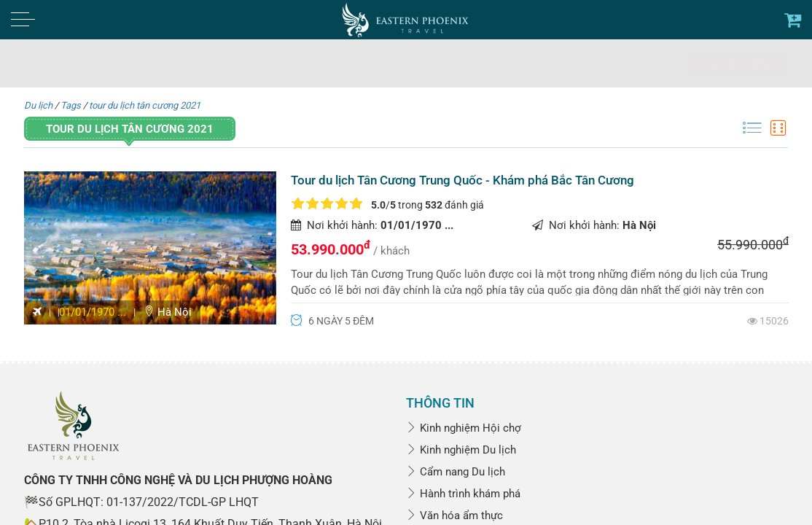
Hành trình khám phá (463, 494)
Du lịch (38, 105)
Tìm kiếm (738, 65)
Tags (71, 105)
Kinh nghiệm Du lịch (461, 450)
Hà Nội (168, 312)
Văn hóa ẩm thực (454, 516)
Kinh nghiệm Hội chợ (464, 428)
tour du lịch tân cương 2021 (145, 105)
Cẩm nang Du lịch (456, 472)
